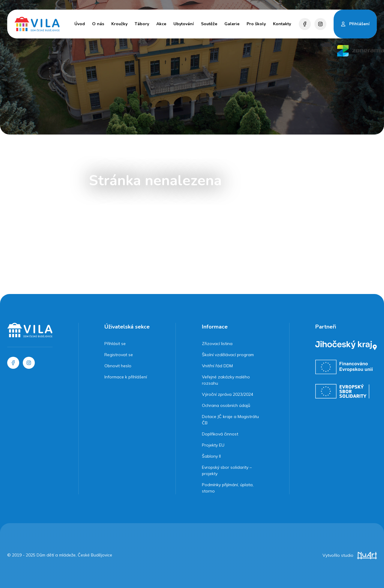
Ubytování (184, 24)
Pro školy (256, 24)
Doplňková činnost (220, 434)
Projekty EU (213, 445)
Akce (161, 24)
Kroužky (119, 24)
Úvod (80, 24)
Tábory (142, 24)
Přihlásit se (115, 344)
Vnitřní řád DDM (217, 366)
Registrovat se (119, 355)
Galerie (232, 24)
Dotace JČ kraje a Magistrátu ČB (230, 420)
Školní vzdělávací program (228, 355)
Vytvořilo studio (350, 555)
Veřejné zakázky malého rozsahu (226, 380)
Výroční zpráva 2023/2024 (228, 394)
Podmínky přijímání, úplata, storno (228, 488)
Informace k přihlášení (126, 377)
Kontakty (282, 24)
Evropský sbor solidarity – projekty (227, 470)
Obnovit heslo (118, 366)
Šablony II (211, 456)
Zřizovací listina (217, 344)
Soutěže (209, 24)
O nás (98, 24)
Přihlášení (359, 24)
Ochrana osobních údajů (226, 405)
